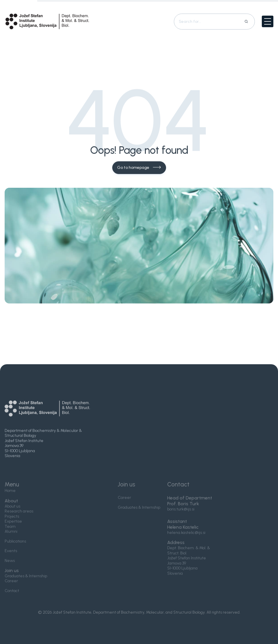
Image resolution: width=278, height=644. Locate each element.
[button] (268, 21)
